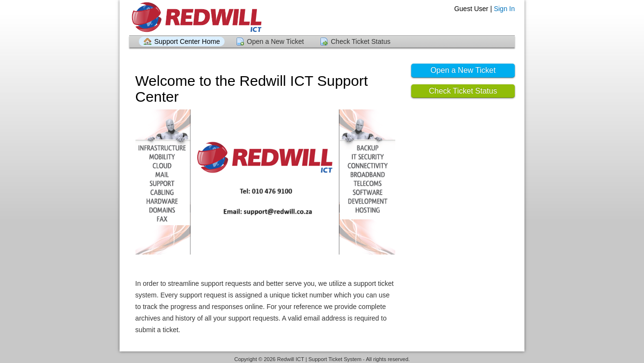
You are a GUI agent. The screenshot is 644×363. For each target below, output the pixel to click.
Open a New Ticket (275, 41)
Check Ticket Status (361, 41)
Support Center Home (187, 41)
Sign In (504, 9)
